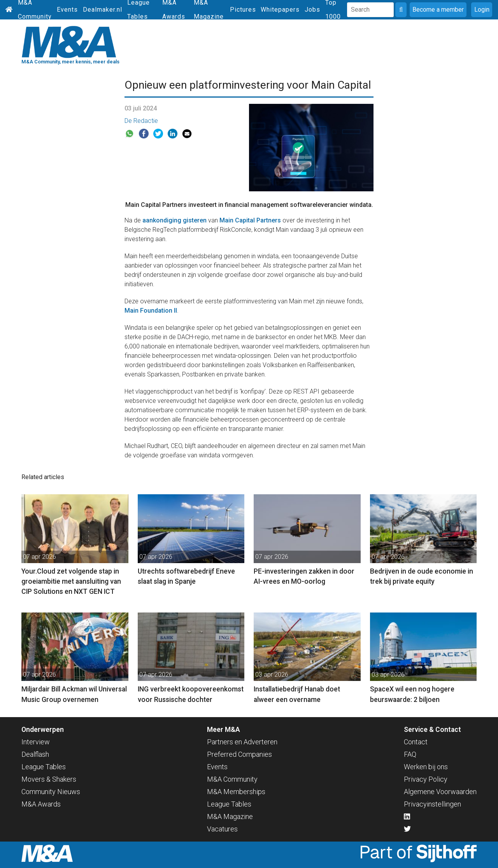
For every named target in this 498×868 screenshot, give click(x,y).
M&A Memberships (236, 792)
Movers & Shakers (49, 779)
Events (67, 10)
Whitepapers (280, 10)
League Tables (44, 767)
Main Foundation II (151, 311)
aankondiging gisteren (174, 220)
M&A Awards (41, 804)
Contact (416, 742)
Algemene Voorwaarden (440, 792)
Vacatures (222, 829)
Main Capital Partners (250, 220)
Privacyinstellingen (432, 804)
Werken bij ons (426, 767)
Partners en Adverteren (242, 742)
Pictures (243, 10)
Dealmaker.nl (103, 10)
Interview (36, 742)
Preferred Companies (239, 754)
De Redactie (141, 121)
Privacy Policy (426, 779)
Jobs (312, 10)
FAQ (410, 754)
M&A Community (232, 779)
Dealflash (35, 754)
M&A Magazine (230, 816)
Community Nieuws (51, 792)
